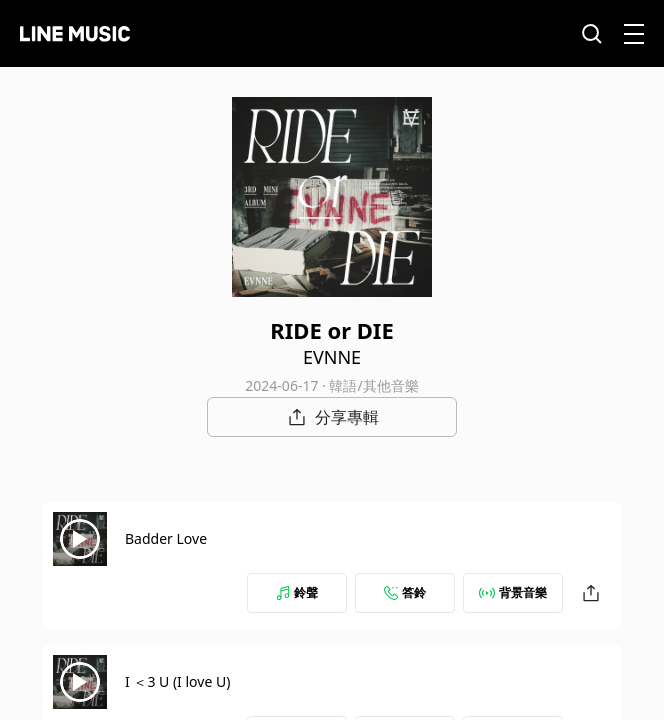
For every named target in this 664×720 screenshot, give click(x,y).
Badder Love (166, 538)
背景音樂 (513, 592)
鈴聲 (297, 592)
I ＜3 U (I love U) (177, 681)
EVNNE (332, 357)
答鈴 (405, 592)
